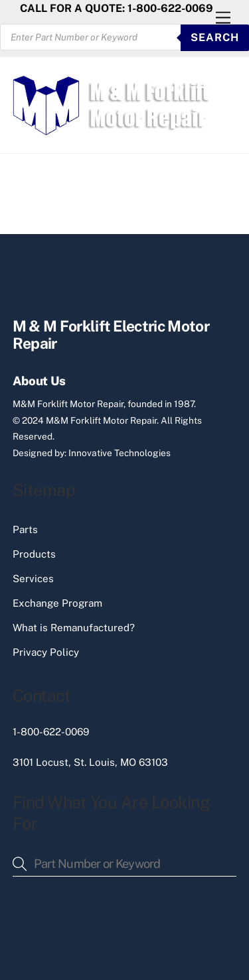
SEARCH (215, 37)
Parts (25, 529)
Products (34, 554)
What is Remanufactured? (74, 628)
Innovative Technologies (120, 453)
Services (33, 579)
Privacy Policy (46, 652)
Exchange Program (57, 603)
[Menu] (223, 18)
